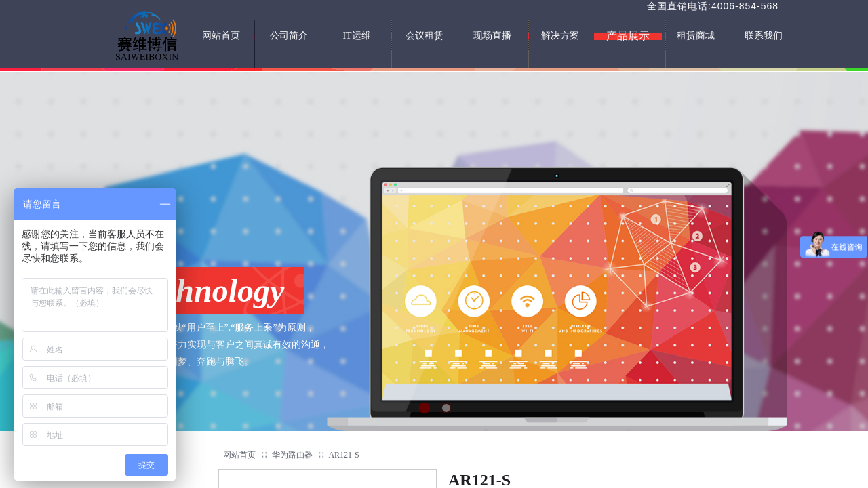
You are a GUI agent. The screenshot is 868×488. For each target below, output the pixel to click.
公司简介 (289, 36)
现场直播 (492, 36)
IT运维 (356, 36)
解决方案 (560, 36)
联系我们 (764, 36)
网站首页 (239, 455)
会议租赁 (425, 36)
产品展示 (628, 36)
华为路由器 (292, 455)
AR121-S (343, 455)
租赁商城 (696, 36)
